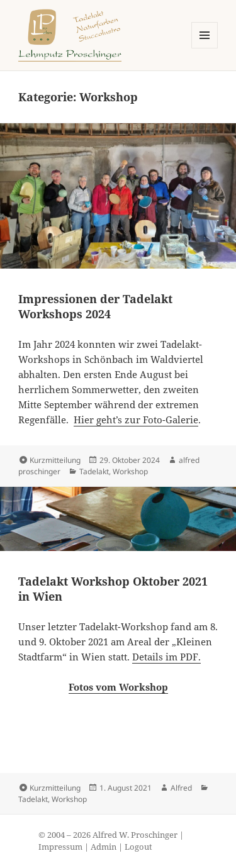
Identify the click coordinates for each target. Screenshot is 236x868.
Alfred (181, 788)
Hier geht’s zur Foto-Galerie (136, 420)
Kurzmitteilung (55, 460)
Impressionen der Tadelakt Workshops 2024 (95, 306)
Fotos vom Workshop (118, 687)
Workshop (130, 471)
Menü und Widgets (205, 48)
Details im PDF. (166, 657)
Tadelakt (94, 471)
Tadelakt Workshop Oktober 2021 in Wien (113, 589)
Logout (138, 847)
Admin (104, 847)
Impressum (60, 847)
